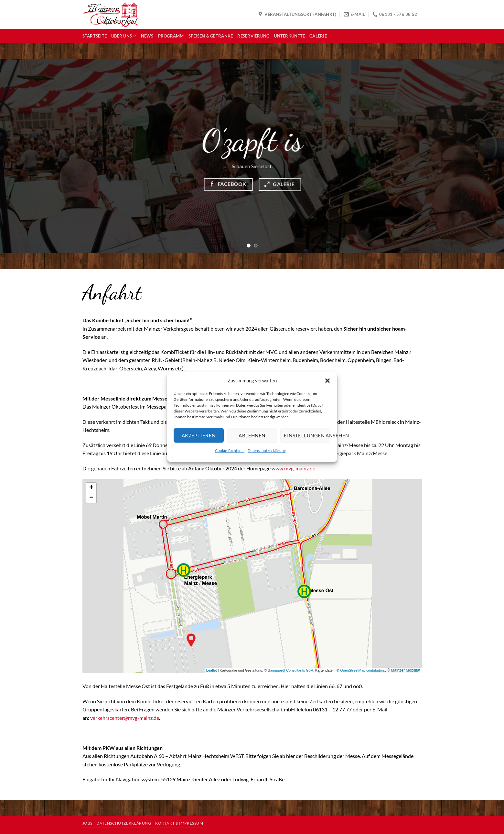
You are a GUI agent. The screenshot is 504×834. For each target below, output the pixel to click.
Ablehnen (252, 435)
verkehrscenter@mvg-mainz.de (125, 718)
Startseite (95, 36)
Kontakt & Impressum (179, 823)
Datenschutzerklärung (267, 450)
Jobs (87, 823)
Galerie (318, 36)
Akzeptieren (199, 435)
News (147, 36)
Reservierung (253, 36)
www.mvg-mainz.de (293, 468)
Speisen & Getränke (211, 36)
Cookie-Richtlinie (230, 450)
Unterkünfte (289, 36)
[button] (327, 380)
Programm (171, 36)
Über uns (124, 36)
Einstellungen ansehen (307, 435)
